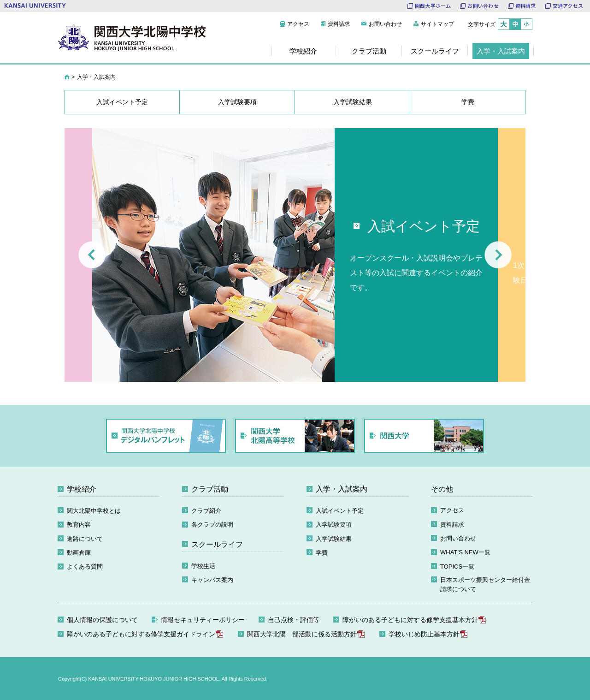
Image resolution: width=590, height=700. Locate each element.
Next (498, 255)
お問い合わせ (385, 24)
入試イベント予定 (340, 511)
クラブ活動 (210, 489)
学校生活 (203, 566)
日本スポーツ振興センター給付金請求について (485, 584)
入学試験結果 (334, 539)
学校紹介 (82, 489)
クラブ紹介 (206, 511)
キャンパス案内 (212, 580)
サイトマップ (437, 24)
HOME (67, 77)
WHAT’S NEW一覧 (465, 552)
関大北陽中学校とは (94, 511)
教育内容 (79, 525)
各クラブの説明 (212, 525)
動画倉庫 (79, 553)
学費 (322, 553)
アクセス (298, 24)
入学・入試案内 (342, 489)
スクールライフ (217, 544)
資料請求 (339, 24)
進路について (85, 539)
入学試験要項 (334, 525)
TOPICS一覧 (457, 567)
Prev (92, 255)
